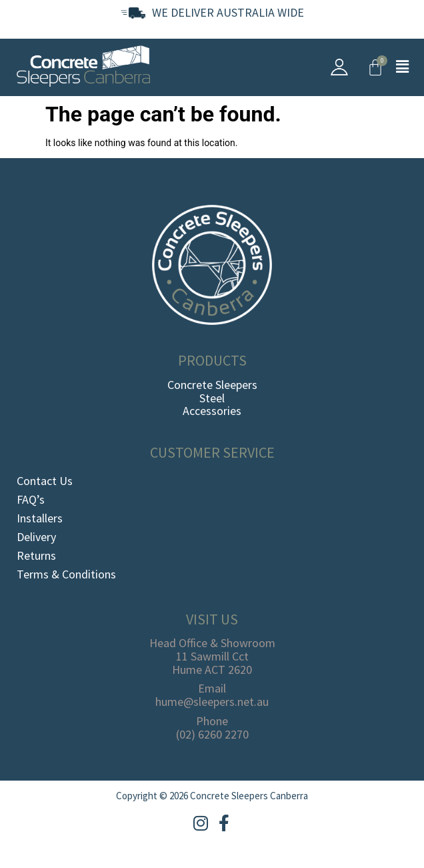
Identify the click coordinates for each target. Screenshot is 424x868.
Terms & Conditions (66, 574)
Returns (36, 555)
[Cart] (375, 67)
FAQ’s (31, 499)
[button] (403, 67)
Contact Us (45, 481)
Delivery (36, 537)
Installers (40, 518)
